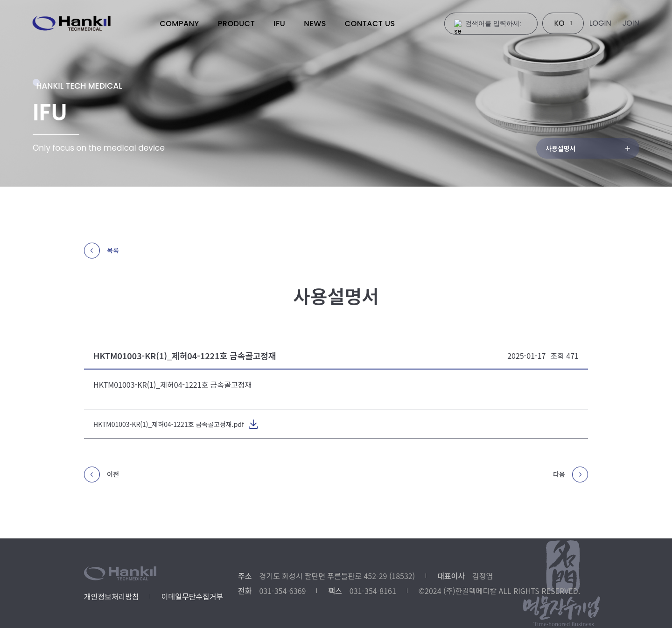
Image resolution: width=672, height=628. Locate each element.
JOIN (631, 23)
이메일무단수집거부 (192, 596)
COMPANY (179, 24)
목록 (101, 251)
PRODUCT (236, 24)
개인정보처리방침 (112, 596)
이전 (101, 477)
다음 (570, 477)
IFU (279, 24)
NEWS (315, 24)
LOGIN (600, 23)
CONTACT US (370, 24)
